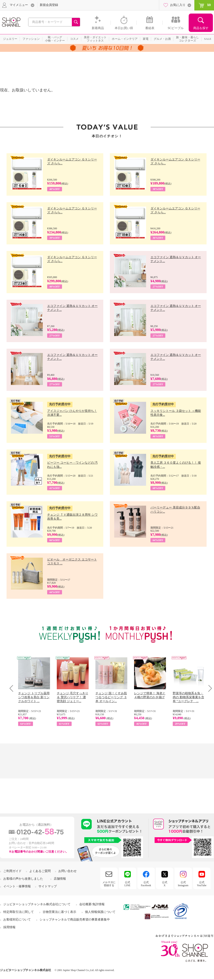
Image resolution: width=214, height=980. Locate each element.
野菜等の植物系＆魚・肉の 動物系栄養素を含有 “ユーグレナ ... (188, 697)
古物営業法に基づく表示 (59, 912)
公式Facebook (146, 884)
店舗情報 (60, 879)
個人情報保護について (100, 912)
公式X (165, 884)
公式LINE (127, 884)
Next (209, 688)
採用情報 (9, 927)
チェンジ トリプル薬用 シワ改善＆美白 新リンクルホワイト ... (34, 697)
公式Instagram (183, 884)
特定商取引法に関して (19, 912)
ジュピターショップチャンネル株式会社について (37, 904)
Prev (13, 688)
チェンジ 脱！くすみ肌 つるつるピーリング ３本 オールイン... (111, 697)
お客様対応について (17, 920)
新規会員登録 (49, 5)
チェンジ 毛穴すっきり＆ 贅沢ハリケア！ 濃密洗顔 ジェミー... (72, 697)
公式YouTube (202, 884)
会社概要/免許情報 (92, 904)
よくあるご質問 (40, 871)
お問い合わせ (67, 871)
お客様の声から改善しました (23, 879)
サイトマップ (48, 886)
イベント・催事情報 (17, 886)
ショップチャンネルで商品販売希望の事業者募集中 (75, 920)
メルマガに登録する (109, 884)
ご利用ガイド (12, 871)
